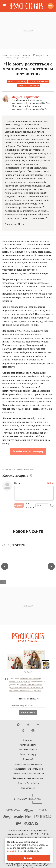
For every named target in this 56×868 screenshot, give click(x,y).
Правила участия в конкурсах (28, 764)
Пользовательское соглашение (28, 769)
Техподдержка (28, 788)
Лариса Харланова (26, 97)
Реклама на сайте (28, 745)
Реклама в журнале (28, 750)
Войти (50, 483)
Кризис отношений (39, 81)
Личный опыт (8, 55)
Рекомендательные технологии (28, 778)
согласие (12, 851)
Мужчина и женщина (29, 86)
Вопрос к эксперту (17, 81)
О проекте (28, 740)
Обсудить (38, 55)
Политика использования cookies (28, 774)
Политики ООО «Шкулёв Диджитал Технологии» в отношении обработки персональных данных (26, 688)
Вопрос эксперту (28, 754)
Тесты (51, 6)
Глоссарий (28, 759)
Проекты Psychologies (28, 783)
